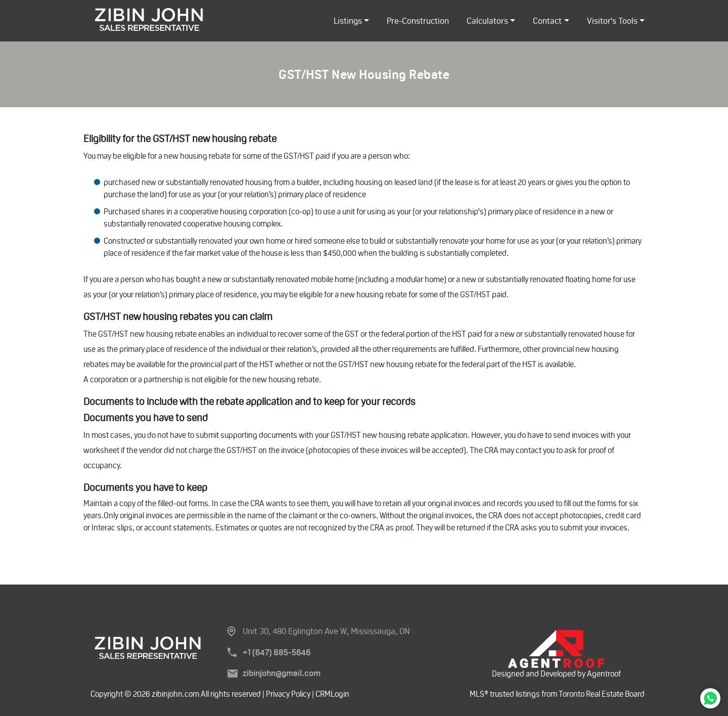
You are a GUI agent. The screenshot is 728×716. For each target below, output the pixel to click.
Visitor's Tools (612, 21)
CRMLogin (332, 694)
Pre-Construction (418, 21)
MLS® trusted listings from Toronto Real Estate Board (557, 694)
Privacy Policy (288, 694)
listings (348, 21)
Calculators (487, 21)
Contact (547, 21)
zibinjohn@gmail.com (282, 673)
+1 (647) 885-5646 (277, 653)
